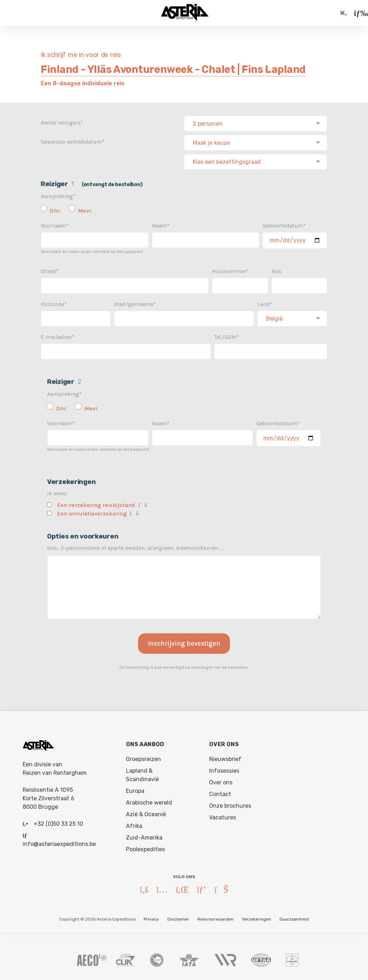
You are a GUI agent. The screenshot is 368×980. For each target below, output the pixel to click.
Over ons (221, 780)
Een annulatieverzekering (92, 511)
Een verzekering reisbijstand (96, 503)
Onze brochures (230, 804)
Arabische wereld (149, 800)
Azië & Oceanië (146, 812)
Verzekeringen (257, 917)
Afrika (134, 824)
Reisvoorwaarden (215, 917)
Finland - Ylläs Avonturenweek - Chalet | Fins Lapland (173, 69)
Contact (220, 792)
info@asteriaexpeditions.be (59, 842)
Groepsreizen (143, 757)
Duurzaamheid (294, 917)
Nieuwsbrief (225, 757)
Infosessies (224, 769)
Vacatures (223, 815)
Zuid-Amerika (144, 835)
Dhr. (55, 209)
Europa (135, 789)
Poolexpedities (145, 847)
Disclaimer (178, 917)
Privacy (151, 917)
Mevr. (85, 209)
